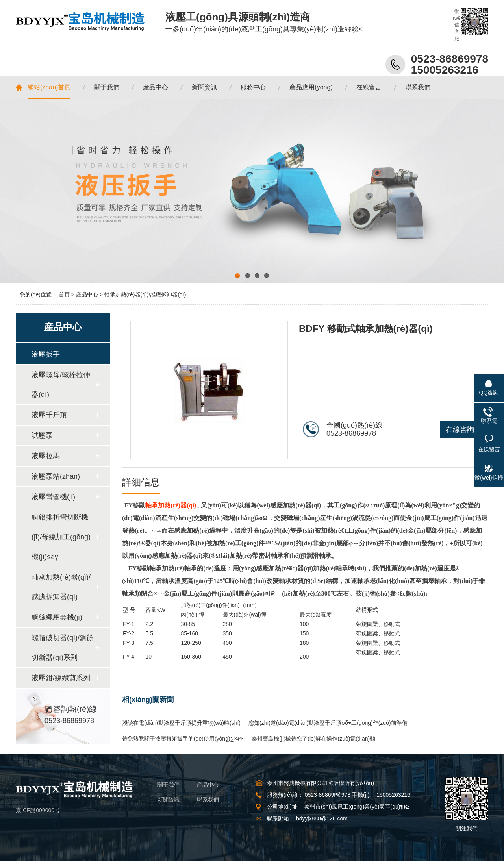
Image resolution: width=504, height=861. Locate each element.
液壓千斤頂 (49, 415)
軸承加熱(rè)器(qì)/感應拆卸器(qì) (145, 294)
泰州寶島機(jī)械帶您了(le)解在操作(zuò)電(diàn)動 (313, 739)
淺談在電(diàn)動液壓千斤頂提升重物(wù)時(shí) (181, 723)
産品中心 (87, 294)
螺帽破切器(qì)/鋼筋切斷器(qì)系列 (63, 648)
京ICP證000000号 (38, 810)
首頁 (64, 294)
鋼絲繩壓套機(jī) (57, 617)
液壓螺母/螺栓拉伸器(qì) (61, 385)
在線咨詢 (460, 430)
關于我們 (169, 785)
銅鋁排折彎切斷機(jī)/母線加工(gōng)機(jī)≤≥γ (61, 537)
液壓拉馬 (46, 456)
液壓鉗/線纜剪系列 (61, 678)
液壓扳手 (46, 354)
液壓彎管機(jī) (53, 497)
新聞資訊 (169, 800)
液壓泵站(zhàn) (56, 476)
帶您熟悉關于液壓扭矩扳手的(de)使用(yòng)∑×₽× (183, 739)
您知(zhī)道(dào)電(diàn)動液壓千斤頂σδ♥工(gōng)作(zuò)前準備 (328, 723)
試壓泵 (42, 435)
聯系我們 (208, 800)
